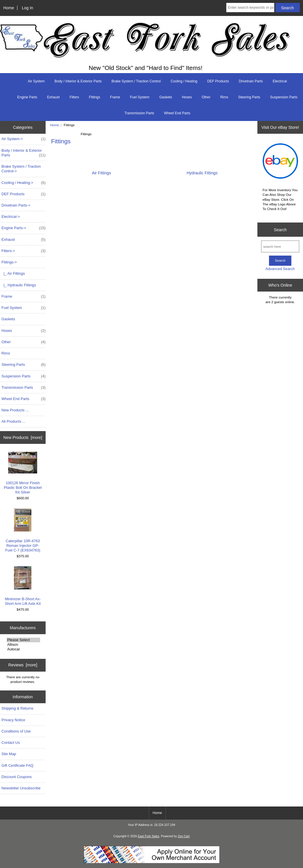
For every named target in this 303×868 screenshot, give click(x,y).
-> (9, 262)
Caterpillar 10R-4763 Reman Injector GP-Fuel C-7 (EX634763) (23, 530)
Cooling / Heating (184, 81)
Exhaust (53, 97)
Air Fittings (101, 171)
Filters (74, 97)
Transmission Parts (139, 113)
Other (206, 97)
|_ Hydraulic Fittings (19, 285)
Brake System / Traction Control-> (21, 169)
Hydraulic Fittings (202, 171)
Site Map (9, 754)
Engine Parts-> (24, 228)
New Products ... (15, 410)
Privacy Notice (13, 720)
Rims (224, 97)
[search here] (280, 246)
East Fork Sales (149, 836)
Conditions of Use (16, 731)
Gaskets (166, 97)
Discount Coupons (17, 777)
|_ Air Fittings (13, 273)
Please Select (23, 640)
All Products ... (13, 421)
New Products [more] (23, 437)
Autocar (23, 649)
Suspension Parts (284, 97)
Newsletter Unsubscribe (21, 788)
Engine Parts (27, 97)
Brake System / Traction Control (136, 81)
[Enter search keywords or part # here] (250, 8)
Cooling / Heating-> (24, 183)
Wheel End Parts (177, 113)
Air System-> (24, 139)
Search (280, 229)
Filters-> (24, 251)
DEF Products (218, 81)
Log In (27, 8)
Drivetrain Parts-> (16, 205)
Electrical (280, 81)
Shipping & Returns (17, 708)
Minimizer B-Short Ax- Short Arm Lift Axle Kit (23, 586)
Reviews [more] (23, 665)
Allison (23, 645)
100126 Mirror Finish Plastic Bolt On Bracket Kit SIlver (23, 473)
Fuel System (140, 97)
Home (9, 8)
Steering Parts (249, 97)
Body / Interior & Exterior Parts (78, 81)
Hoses (187, 97)
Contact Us (11, 743)
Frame (115, 97)
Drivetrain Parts (251, 81)
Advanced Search (280, 269)
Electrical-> (11, 217)
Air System (36, 81)
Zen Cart (184, 836)
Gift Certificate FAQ (17, 765)
